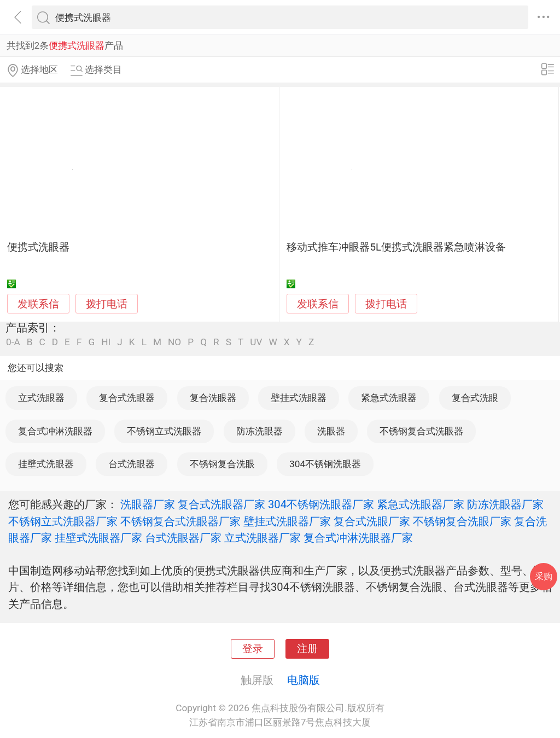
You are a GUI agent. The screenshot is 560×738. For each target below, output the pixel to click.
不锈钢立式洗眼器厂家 (63, 521)
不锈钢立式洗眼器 (164, 431)
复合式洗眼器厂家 (221, 504)
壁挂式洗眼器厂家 (287, 521)
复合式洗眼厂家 (372, 521)
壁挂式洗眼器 (299, 398)
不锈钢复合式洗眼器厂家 (180, 521)
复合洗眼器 (213, 398)
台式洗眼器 (132, 464)
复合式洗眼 (475, 398)
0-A (13, 342)
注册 (307, 649)
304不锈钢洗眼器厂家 (321, 504)
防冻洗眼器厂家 (505, 504)
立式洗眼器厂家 (262, 538)
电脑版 (304, 680)
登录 (253, 649)
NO (174, 342)
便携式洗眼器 (38, 247)
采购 (544, 576)
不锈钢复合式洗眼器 (421, 431)
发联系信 (38, 304)
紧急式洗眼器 (389, 398)
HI (106, 342)
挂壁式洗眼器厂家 (98, 538)
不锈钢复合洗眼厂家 (462, 521)
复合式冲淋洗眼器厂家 (358, 538)
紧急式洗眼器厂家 (421, 504)
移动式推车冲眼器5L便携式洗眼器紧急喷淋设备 (396, 247)
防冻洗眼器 (259, 431)
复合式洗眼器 (127, 398)
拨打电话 (107, 304)
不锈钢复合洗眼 (222, 464)
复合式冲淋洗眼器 (55, 431)
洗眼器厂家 (148, 504)
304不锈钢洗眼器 (325, 464)
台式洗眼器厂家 (183, 538)
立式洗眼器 (41, 398)
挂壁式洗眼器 (46, 464)
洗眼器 (331, 431)
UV (256, 342)
